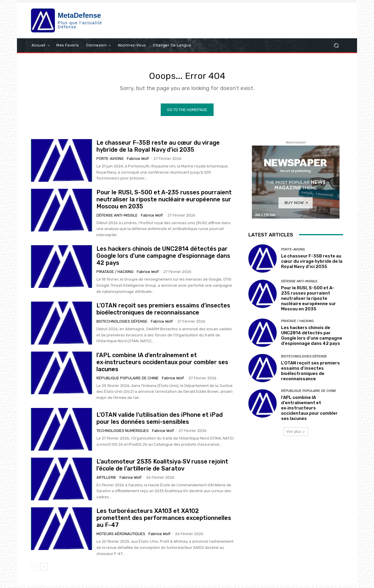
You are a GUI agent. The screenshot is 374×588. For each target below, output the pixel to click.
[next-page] (44, 570)
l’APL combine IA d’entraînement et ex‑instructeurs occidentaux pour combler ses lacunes (162, 366)
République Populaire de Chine (128, 382)
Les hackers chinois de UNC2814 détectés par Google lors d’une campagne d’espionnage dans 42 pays (163, 259)
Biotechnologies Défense (122, 325)
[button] (336, 45)
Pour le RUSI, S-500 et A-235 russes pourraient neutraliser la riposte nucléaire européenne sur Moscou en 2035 (164, 203)
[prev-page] (35, 570)
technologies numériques (123, 434)
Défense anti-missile (117, 219)
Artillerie (106, 481)
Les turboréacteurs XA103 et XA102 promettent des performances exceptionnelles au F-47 (164, 521)
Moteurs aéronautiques (121, 537)
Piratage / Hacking (115, 275)
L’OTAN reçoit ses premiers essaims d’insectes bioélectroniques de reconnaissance (163, 312)
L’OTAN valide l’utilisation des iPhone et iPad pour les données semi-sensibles (160, 422)
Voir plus (296, 435)
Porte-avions (110, 162)
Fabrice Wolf (138, 162)
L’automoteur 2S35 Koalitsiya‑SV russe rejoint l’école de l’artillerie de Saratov (162, 468)
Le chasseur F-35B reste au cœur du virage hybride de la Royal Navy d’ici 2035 (158, 150)
